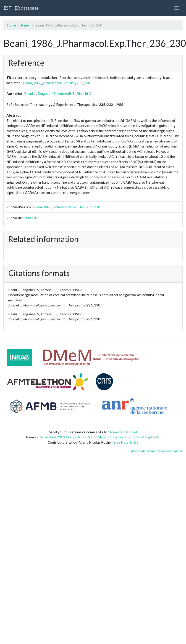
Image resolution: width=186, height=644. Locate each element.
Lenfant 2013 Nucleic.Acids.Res (68, 437)
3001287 (32, 218)
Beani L (30, 94)
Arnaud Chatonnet (123, 432)
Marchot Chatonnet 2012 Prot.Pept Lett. (129, 437)
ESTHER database (21, 8)
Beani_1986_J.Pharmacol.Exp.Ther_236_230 (57, 83)
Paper (26, 25)
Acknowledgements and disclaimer (157, 451)
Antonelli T (66, 94)
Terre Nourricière (125, 442)
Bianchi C (84, 94)
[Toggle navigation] (176, 8)
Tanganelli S (47, 94)
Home (12, 25)
